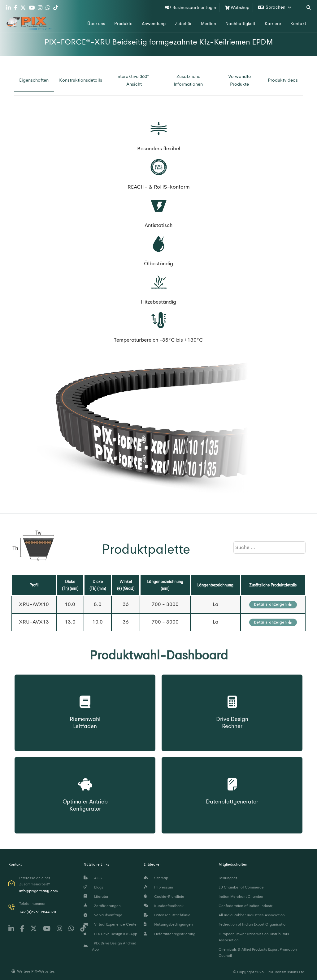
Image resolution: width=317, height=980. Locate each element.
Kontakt (298, 23)
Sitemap (156, 878)
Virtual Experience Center (111, 924)
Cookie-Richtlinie (164, 897)
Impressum (158, 887)
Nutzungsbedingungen (168, 924)
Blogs (93, 887)
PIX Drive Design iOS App (110, 934)
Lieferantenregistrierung (169, 934)
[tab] (34, 80)
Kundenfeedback (164, 906)
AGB (93, 878)
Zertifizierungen (102, 906)
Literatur (96, 897)
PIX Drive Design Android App (110, 946)
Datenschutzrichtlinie (167, 915)
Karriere (273, 23)
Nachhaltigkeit (240, 23)
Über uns (96, 23)
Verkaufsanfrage (103, 915)
